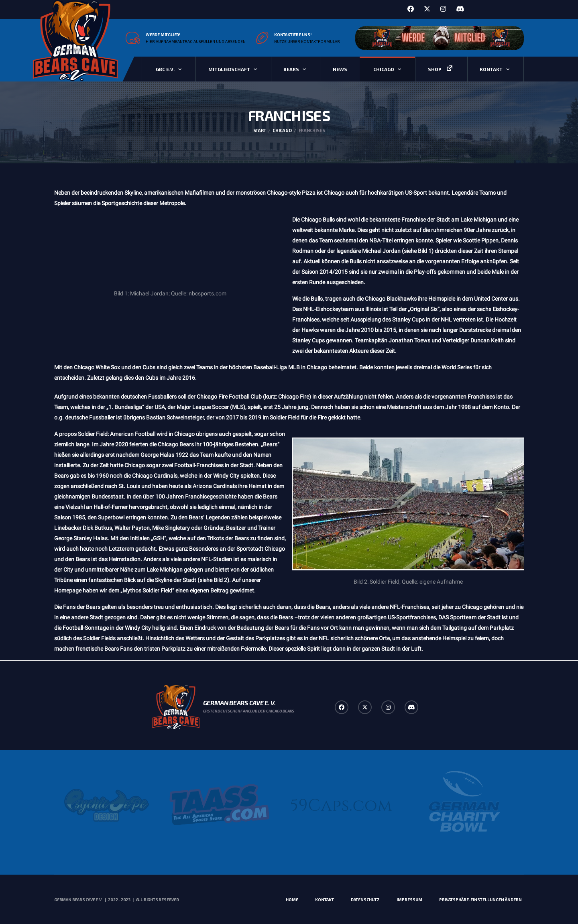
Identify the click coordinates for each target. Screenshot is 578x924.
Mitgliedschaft (229, 69)
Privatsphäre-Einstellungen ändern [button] (480, 900)
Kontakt (491, 69)
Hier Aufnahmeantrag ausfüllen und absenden (196, 41)
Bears (291, 69)
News (340, 69)
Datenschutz (365, 900)
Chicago (384, 69)
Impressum (409, 900)
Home (292, 900)
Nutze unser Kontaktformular (307, 41)
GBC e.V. (165, 69)
